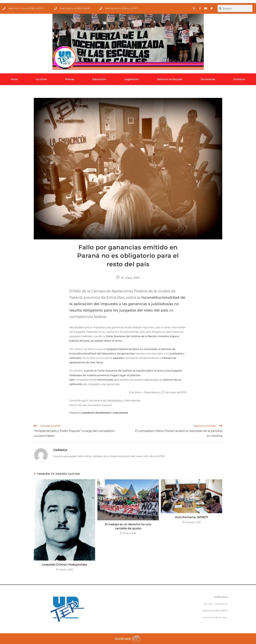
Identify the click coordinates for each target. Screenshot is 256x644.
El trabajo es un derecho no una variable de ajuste (128, 526)
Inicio (14, 79)
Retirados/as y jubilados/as (112, 413)
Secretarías (208, 79)
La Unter (42, 79)
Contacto (239, 79)
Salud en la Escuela (170, 79)
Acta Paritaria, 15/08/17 (192, 517)
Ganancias (88, 413)
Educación (99, 79)
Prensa (70, 79)
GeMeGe (60, 450)
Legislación (132, 79)
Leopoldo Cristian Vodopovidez (65, 565)
